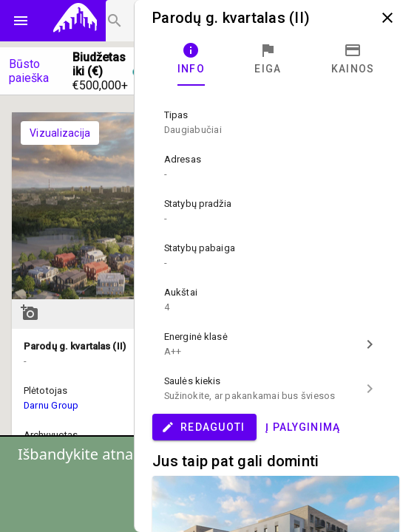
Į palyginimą (303, 427)
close (387, 18)
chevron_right (370, 344)
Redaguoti (203, 427)
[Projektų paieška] (130, 21)
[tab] (191, 59)
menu (21, 21)
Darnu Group (51, 405)
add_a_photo (30, 313)
